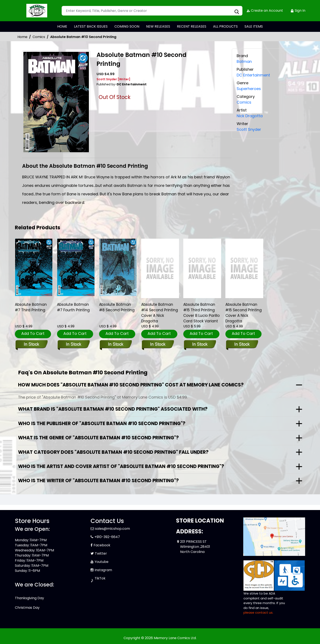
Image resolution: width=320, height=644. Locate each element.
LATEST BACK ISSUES (91, 26)
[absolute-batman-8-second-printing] (118, 267)
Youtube (102, 562)
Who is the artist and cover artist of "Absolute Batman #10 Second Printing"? (121, 466)
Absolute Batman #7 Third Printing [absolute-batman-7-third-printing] (31, 307)
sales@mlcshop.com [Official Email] (112, 529)
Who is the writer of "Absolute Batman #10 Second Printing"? (98, 481)
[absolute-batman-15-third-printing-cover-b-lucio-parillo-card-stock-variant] (202, 268)
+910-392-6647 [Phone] (107, 537)
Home (22, 37)
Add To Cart (33, 333)
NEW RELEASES (158, 26)
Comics (39, 37)
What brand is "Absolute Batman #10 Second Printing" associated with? (113, 409)
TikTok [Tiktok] (100, 578)
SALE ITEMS (254, 26)
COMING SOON (127, 26)
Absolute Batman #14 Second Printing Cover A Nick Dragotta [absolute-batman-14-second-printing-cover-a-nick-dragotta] (160, 313)
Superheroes (249, 89)
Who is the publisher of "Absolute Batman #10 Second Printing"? (102, 423)
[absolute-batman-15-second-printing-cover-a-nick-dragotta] (244, 268)
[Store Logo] (36, 11)
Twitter (101, 553)
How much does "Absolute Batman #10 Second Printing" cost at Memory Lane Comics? (131, 385)
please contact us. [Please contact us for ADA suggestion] (258, 612)
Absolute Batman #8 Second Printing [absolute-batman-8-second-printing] (117, 307)
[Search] (152, 11)
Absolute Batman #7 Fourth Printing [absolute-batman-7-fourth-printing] (73, 307)
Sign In (298, 11)
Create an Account (265, 11)
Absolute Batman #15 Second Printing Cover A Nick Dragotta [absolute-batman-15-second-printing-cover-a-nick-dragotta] (244, 313)
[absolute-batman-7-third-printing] (34, 267)
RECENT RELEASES (192, 26)
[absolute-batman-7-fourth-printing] (76, 267)
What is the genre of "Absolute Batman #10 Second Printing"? (98, 438)
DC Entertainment (253, 75)
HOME (62, 26)
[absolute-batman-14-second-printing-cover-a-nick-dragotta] (160, 268)
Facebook (102, 545)
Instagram (103, 570)
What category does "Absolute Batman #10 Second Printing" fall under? (113, 452)
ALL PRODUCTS (225, 26)
